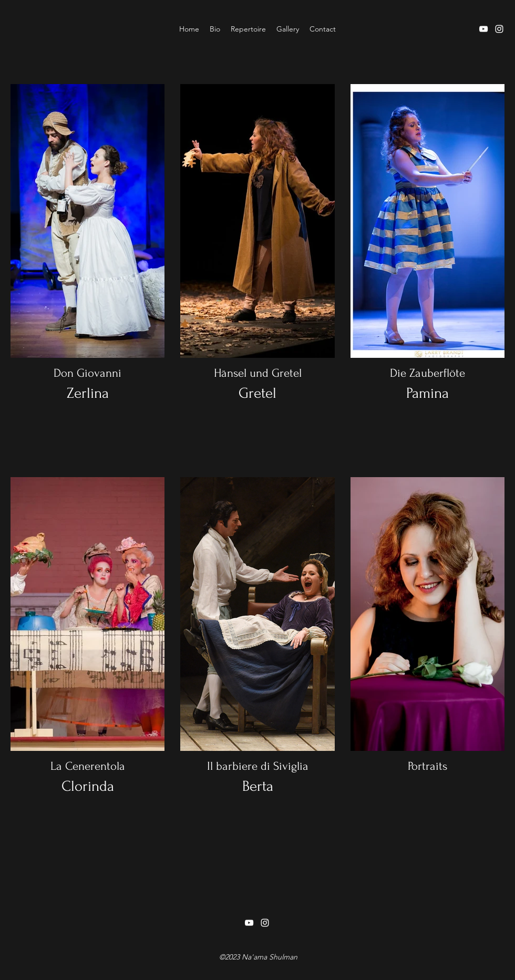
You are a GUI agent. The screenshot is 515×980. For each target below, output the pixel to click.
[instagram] (499, 29)
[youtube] (483, 29)
